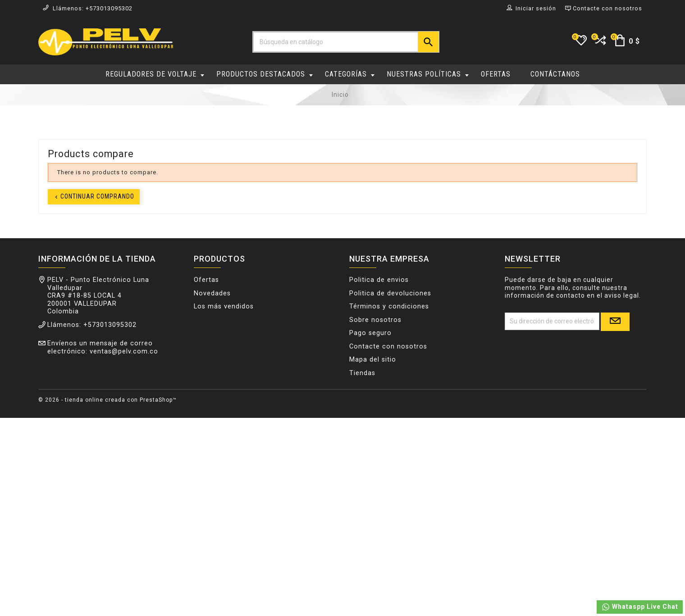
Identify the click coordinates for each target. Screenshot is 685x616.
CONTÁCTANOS (555, 74)
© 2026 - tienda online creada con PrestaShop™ (107, 400)
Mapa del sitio (373, 360)
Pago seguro (370, 333)
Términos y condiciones (389, 307)
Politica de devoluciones (390, 294)
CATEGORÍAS (350, 74)
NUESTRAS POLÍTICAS (428, 74)
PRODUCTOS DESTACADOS (265, 74)
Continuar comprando (94, 196)
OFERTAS (496, 74)
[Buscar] (346, 42)
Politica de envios (379, 280)
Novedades (212, 294)
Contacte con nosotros (388, 347)
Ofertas (206, 280)
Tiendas (362, 374)
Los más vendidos (224, 307)
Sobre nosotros (375, 320)
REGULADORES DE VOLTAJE (155, 74)
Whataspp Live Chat (640, 607)
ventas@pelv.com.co (124, 352)
